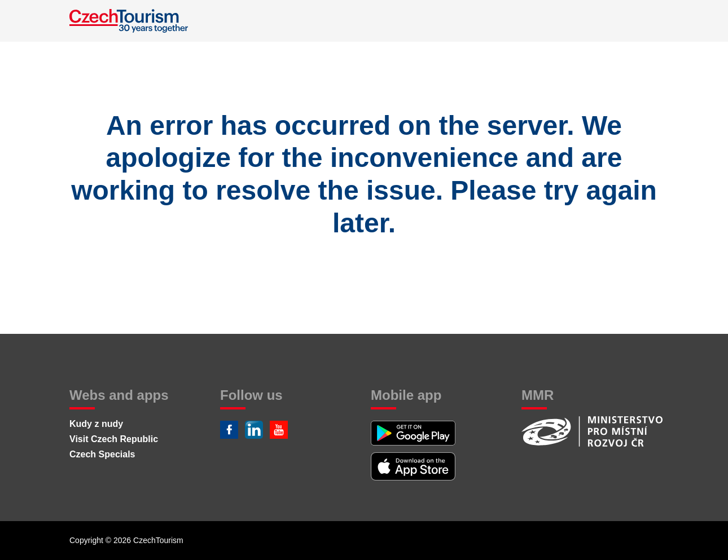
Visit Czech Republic (114, 439)
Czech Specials (102, 454)
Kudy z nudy (96, 424)
